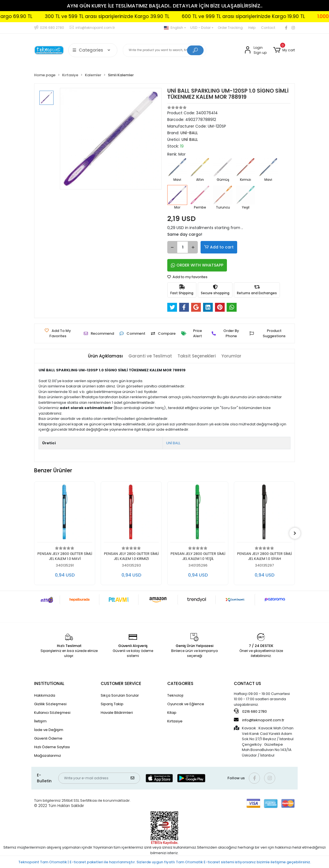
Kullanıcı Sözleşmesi (52, 713)
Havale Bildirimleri (117, 713)
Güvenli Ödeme (48, 738)
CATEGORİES (180, 683)
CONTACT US (247, 683)
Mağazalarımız (48, 756)
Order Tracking (230, 28)
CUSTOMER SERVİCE (121, 683)
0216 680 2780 (250, 711)
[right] (295, 533)
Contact (268, 28)
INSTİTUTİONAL (49, 683)
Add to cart (219, 247)
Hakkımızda (45, 695)
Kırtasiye (175, 721)
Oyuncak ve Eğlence (186, 704)
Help (252, 28)
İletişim (40, 721)
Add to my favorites (187, 277)
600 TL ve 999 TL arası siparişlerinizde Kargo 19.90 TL (267, 16)
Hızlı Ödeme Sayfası (52, 747)
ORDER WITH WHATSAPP (197, 265)
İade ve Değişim (49, 730)
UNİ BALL (173, 443)
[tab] (105, 356)
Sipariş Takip (112, 704)
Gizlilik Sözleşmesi (50, 704)
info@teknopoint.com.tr (259, 720)
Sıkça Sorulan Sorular (120, 695)
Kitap (172, 713)
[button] (284, 50)
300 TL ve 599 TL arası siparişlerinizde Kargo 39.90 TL (130, 16)
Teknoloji (175, 695)
